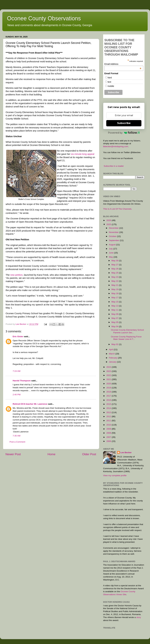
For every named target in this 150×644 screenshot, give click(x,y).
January (113, 362)
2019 (109, 388)
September (114, 240)
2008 (109, 433)
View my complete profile (115, 475)
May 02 (115, 344)
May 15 (115, 302)
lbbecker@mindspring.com (116, 146)
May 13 (115, 306)
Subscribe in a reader (114, 166)
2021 (109, 379)
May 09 (115, 314)
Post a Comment (17, 442)
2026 (109, 220)
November (114, 232)
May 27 (115, 265)
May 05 (115, 322)
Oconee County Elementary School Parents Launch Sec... (127, 331)
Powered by (124, 133)
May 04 (115, 326)
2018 (109, 392)
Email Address (123, 64)
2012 (109, 416)
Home (51, 454)
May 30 (115, 261)
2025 (109, 224)
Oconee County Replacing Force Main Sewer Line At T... (126, 338)
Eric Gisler (18, 336)
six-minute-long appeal (83, 154)
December (114, 228)
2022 (109, 375)
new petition (16, 275)
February (113, 358)
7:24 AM (17, 371)
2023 (109, 371)
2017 (109, 396)
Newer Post (13, 454)
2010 (109, 425)
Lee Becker (126, 452)
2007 (109, 437)
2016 (109, 400)
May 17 (115, 298)
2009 (109, 429)
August (112, 245)
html (110, 78)
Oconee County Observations (44, 18)
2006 (109, 441)
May (111, 257)
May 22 (115, 281)
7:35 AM (17, 436)
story (139, 617)
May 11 (115, 310)
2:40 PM (17, 395)
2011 (109, 421)
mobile (111, 86)
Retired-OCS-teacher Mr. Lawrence (30, 404)
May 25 (115, 273)
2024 (109, 367)
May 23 (115, 277)
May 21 (115, 285)
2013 (109, 412)
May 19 (115, 289)
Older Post (89, 454)
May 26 (115, 269)
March (112, 354)
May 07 (115, 318)
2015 (109, 404)
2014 (109, 408)
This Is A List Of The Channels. (118, 209)
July (111, 249)
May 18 (115, 293)
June (111, 253)
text (109, 82)
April (111, 349)
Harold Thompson (22, 381)
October (113, 236)
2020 (109, 384)
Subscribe (124, 123)
